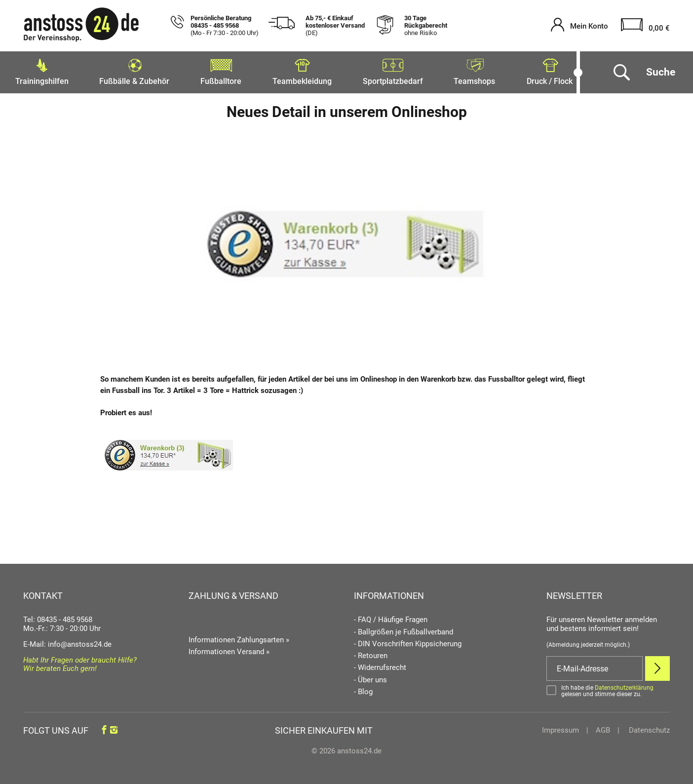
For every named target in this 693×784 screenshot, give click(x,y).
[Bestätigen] (608, 688)
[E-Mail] (595, 666)
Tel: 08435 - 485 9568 (58, 617)
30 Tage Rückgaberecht (426, 26)
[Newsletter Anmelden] (657, 666)
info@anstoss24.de (80, 642)
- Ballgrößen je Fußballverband (404, 629)
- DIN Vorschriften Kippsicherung (408, 642)
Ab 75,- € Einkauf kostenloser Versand (335, 26)
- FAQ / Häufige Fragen (391, 617)
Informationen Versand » (229, 649)
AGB (603, 728)
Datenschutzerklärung (624, 685)
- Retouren (371, 653)
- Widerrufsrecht (380, 665)
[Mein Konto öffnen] (579, 26)
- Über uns (370, 677)
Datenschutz (648, 728)
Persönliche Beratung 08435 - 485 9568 (225, 26)
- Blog (363, 689)
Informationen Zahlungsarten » (239, 637)
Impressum (560, 728)
